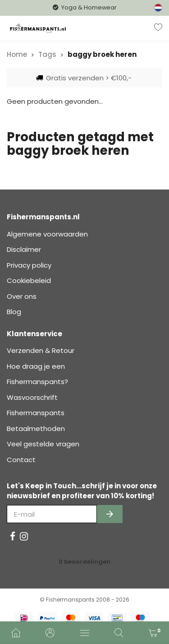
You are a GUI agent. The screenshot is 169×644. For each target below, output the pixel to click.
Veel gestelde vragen (43, 444)
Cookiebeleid (29, 280)
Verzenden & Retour (41, 350)
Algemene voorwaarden (47, 234)
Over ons (22, 296)
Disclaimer (24, 249)
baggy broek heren (102, 54)
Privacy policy (29, 265)
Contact (21, 460)
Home (17, 54)
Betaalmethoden (36, 429)
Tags (47, 54)
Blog (14, 312)
